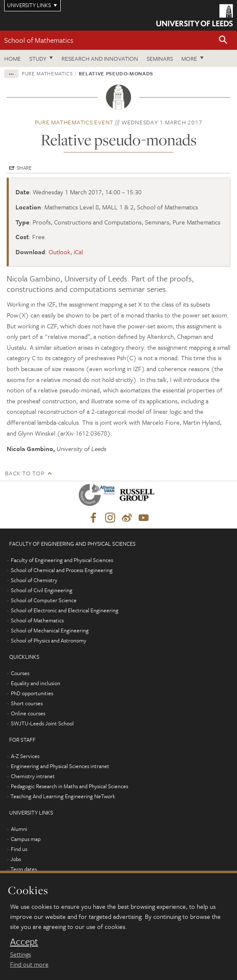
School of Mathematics (39, 40)
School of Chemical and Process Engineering (62, 570)
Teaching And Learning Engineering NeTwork (63, 796)
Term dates (24, 869)
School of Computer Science (44, 600)
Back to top (25, 473)
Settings (21, 954)
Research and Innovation (100, 58)
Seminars (160, 58)
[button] (223, 40)
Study (38, 58)
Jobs (16, 859)
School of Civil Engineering (42, 590)
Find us (19, 849)
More (189, 58)
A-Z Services (25, 756)
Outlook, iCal (66, 252)
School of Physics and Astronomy (49, 640)
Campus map (26, 839)
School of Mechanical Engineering (50, 630)
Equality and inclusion (36, 683)
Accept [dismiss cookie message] (24, 941)
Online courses (28, 713)
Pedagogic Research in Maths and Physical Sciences (70, 786)
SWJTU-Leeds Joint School (42, 723)
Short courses (27, 703)
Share (24, 168)
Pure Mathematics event (74, 122)
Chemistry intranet (33, 776)
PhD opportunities (32, 693)
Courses (20, 673)
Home (13, 58)
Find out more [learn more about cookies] (29, 964)
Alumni (19, 829)
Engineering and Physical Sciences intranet (60, 766)
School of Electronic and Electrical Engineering (65, 610)
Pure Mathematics (47, 73)
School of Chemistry (34, 580)
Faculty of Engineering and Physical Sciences (62, 560)
